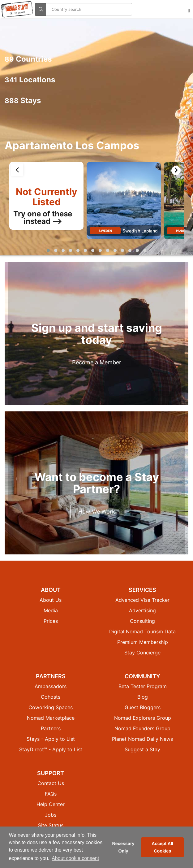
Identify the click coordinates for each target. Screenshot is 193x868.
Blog (143, 697)
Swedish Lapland (140, 231)
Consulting (142, 621)
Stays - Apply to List (51, 739)
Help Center (51, 804)
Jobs (51, 815)
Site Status (51, 825)
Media (51, 610)
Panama (182, 231)
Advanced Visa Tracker (142, 600)
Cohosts (51, 697)
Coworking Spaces (51, 707)
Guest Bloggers (143, 707)
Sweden (105, 231)
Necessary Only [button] (123, 847)
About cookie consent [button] (75, 858)
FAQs (51, 794)
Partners (51, 728)
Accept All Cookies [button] (162, 847)
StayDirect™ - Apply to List (51, 749)
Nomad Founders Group (142, 728)
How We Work (97, 512)
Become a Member (97, 362)
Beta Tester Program (143, 686)
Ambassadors (51, 686)
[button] (48, 250)
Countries (28, 59)
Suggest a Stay (142, 749)
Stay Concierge (142, 653)
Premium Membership (143, 642)
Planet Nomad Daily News (142, 739)
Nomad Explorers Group (143, 718)
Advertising (142, 610)
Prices (51, 621)
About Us (51, 600)
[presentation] (17, 170)
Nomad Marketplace (51, 718)
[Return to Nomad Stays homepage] (17, 9)
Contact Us (51, 783)
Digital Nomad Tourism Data (142, 631)
